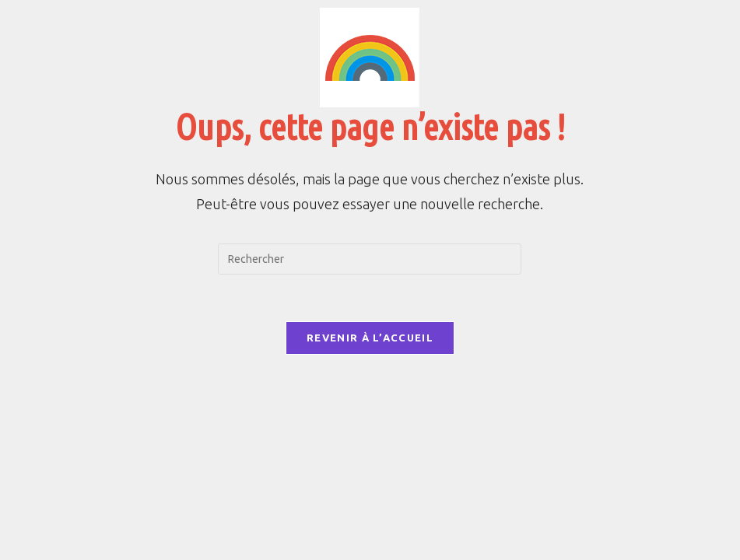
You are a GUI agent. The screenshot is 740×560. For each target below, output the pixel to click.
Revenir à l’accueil (370, 338)
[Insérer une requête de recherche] (370, 259)
